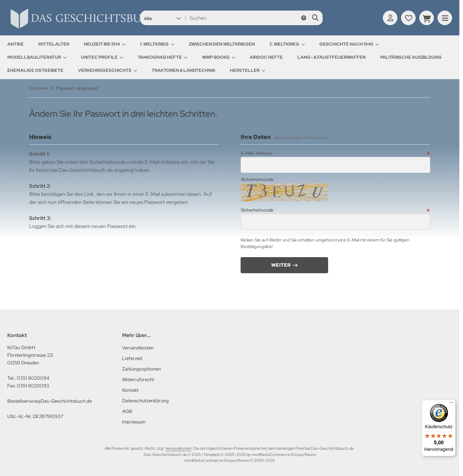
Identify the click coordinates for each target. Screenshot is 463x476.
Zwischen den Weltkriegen (222, 44)
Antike (15, 44)
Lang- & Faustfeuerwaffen (332, 57)
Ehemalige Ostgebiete (35, 70)
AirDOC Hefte (266, 57)
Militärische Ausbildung (411, 57)
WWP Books (219, 57)
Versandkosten (178, 448)
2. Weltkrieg (287, 44)
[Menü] (451, 404)
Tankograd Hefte (163, 57)
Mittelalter (54, 44)
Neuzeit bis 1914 (105, 44)
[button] (162, 18)
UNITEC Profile (102, 57)
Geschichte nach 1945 (349, 44)
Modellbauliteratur (37, 57)
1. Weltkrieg (157, 44)
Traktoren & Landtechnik (184, 70)
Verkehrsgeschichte (108, 70)
